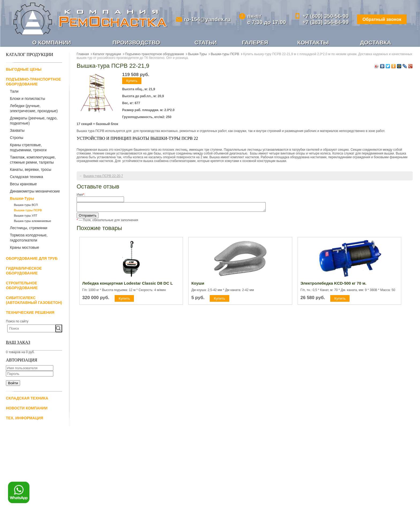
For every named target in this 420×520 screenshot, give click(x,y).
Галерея (255, 43)
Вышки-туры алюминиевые (33, 221)
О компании (52, 43)
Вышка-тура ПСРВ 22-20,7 (103, 176)
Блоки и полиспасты (28, 99)
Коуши (198, 285)
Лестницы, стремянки (29, 228)
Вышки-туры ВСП (26, 205)
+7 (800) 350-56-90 (321, 16)
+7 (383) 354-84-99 (321, 22)
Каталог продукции (107, 55)
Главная (83, 55)
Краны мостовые (25, 248)
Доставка (376, 43)
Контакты (313, 43)
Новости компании (27, 409)
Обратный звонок (379, 19)
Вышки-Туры (22, 199)
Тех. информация (25, 419)
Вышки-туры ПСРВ (28, 211)
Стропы (17, 138)
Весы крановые (23, 184)
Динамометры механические (35, 192)
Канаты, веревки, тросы (31, 170)
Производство (136, 43)
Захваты (17, 131)
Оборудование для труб (32, 259)
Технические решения (30, 313)
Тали (14, 92)
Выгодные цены (24, 70)
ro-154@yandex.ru (206, 19)
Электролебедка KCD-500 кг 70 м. (333, 285)
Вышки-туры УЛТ (26, 216)
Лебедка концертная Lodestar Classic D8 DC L (127, 285)
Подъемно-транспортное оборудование (155, 55)
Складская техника (27, 177)
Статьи (206, 43)
